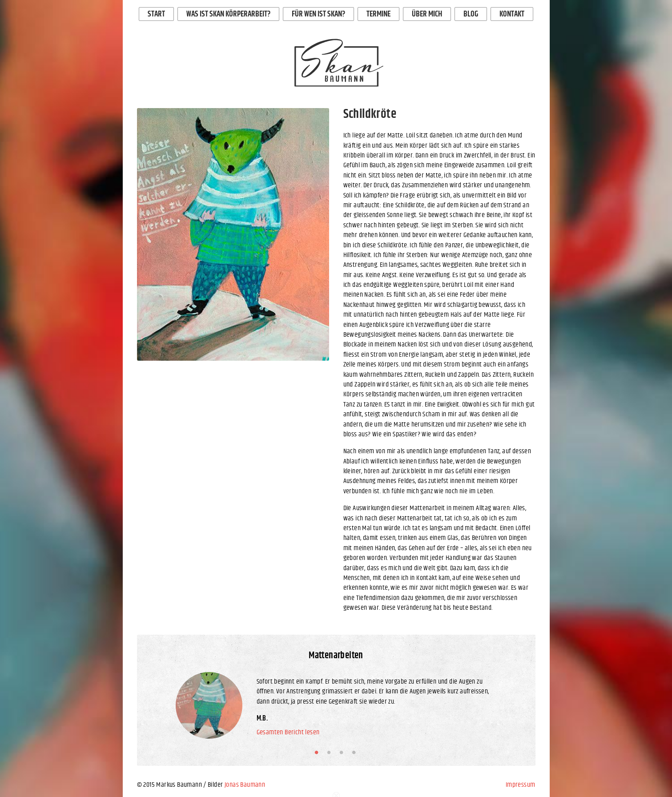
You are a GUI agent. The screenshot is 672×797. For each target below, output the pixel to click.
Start (156, 14)
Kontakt (512, 14)
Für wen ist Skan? (318, 14)
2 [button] (331, 753)
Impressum (521, 785)
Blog (471, 14)
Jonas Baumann (245, 785)
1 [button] (318, 753)
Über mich (427, 14)
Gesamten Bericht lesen (288, 733)
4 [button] (356, 753)
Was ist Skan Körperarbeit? (228, 14)
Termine (378, 14)
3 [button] (343, 753)
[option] (233, 234)
